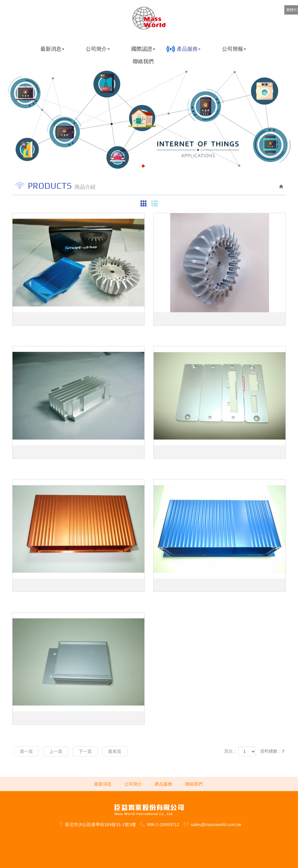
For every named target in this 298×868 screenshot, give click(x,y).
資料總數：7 (272, 751)
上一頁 (56, 751)
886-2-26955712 (163, 824)
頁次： (231, 751)
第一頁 (26, 751)
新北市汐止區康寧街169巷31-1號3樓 (100, 824)
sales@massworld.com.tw (216, 824)
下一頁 (85, 751)
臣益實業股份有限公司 (149, 18)
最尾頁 (115, 751)
